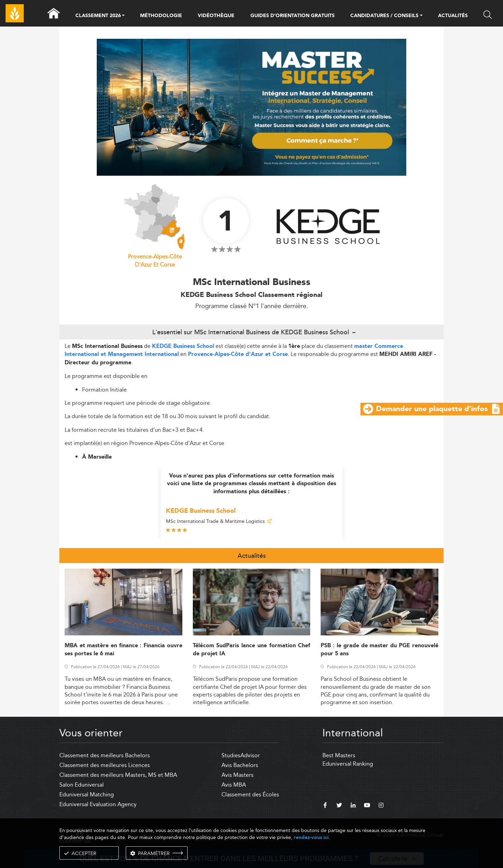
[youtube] (367, 806)
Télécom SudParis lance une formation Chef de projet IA (252, 650)
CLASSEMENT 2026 (98, 16)
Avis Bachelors (240, 765)
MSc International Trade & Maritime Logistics (219, 521)
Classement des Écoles (250, 794)
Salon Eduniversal (82, 785)
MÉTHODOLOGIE (161, 16)
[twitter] (339, 806)
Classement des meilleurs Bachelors (105, 755)
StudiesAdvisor (241, 755)
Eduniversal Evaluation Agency (98, 804)
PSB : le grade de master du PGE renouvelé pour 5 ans (380, 650)
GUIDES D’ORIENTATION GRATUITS (293, 16)
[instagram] (381, 806)
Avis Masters (238, 775)
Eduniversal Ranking (348, 764)
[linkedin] (353, 806)
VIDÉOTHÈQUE (216, 16)
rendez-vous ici (311, 837)
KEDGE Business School (183, 346)
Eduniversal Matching (87, 794)
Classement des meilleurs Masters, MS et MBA (118, 775)
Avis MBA (234, 785)
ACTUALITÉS (453, 16)
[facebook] (325, 806)
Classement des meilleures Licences (105, 765)
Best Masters (339, 755)
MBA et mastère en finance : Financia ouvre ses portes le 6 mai (123, 650)
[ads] (252, 107)
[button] (123, 16)
